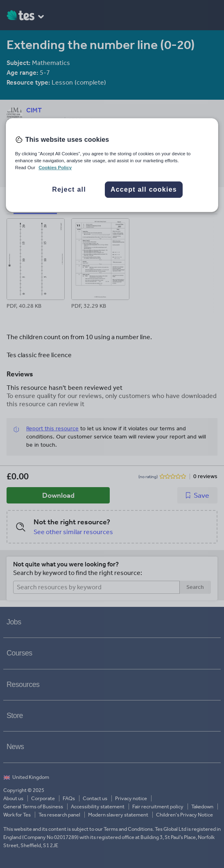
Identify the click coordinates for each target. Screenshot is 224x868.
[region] (112, 165)
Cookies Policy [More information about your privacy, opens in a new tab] (55, 168)
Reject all (69, 189)
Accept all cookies (144, 189)
